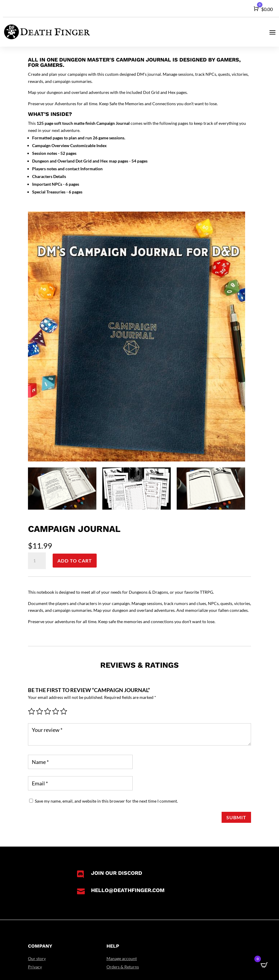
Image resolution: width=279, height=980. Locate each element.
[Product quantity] (37, 561)
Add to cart (75, 561)
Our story (37, 958)
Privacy (35, 967)
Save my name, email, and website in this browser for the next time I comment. (106, 801)
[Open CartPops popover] (264, 965)
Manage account (122, 958)
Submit (236, 817)
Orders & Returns (123, 967)
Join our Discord (117, 873)
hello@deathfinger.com (128, 890)
